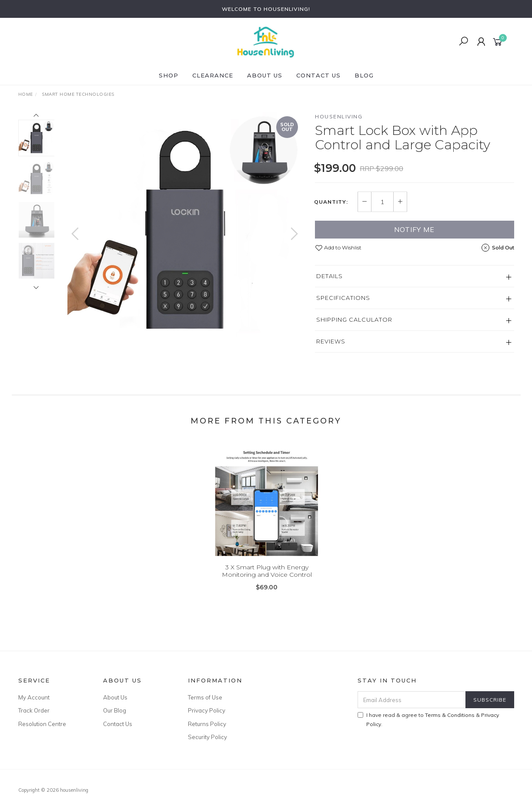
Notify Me (414, 229)
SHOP (169, 75)
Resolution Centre (42, 724)
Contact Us (318, 75)
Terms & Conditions (450, 715)
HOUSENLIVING (339, 116)
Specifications (343, 298)
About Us (265, 75)
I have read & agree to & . (428, 720)
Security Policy (207, 737)
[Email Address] (412, 700)
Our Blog (115, 710)
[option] (185, 229)
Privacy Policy (207, 710)
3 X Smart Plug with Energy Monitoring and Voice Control (267, 577)
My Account (34, 697)
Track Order (34, 710)
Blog (364, 75)
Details (330, 276)
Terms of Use (205, 697)
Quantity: (331, 202)
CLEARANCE (213, 75)
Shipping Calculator (354, 319)
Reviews (331, 341)
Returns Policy (207, 724)
